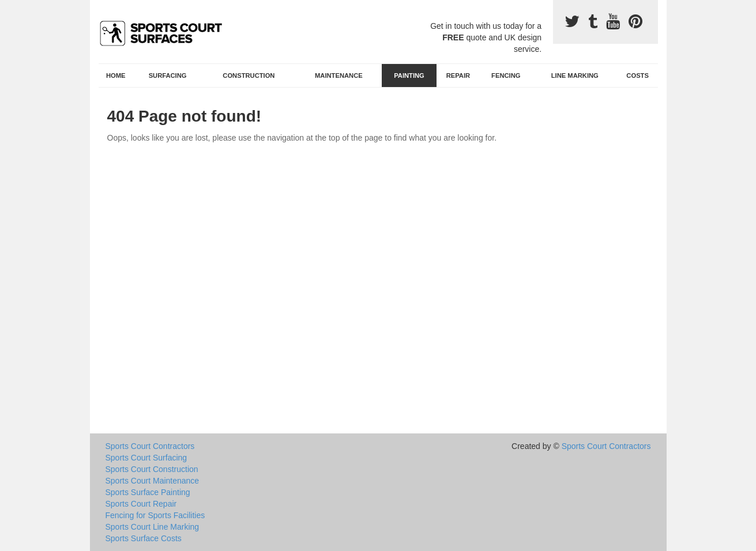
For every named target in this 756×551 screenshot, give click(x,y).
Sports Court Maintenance (153, 481)
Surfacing (168, 76)
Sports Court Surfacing (146, 458)
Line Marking (575, 76)
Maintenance (339, 76)
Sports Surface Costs (144, 538)
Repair (458, 76)
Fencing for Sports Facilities (155, 515)
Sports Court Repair (141, 504)
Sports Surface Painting (148, 492)
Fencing (506, 76)
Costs (637, 76)
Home (116, 76)
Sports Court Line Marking (153, 527)
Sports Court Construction (152, 469)
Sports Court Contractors (150, 446)
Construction (249, 76)
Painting (409, 76)
